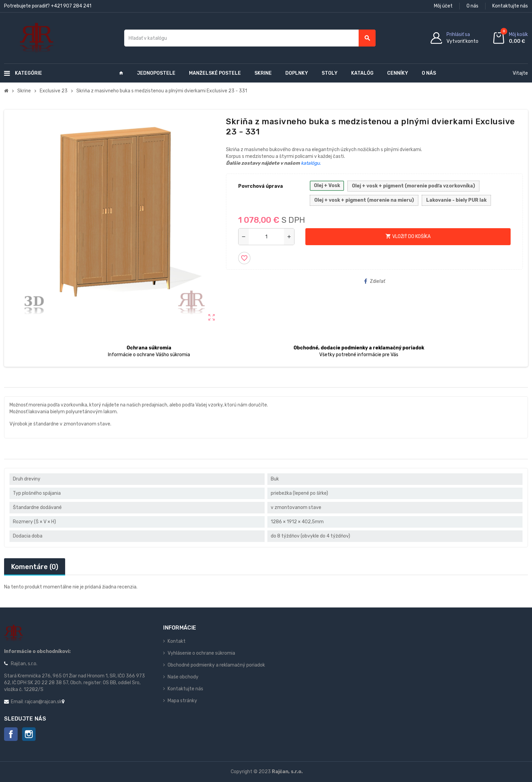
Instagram (29, 734)
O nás (472, 6)
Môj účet (443, 6)
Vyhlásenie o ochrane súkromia (201, 653)
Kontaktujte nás (510, 6)
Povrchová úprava (261, 186)
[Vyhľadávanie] (250, 38)
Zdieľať (375, 281)
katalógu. (311, 163)
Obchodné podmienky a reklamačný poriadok (216, 665)
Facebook (11, 734)
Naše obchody (183, 677)
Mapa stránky (182, 701)
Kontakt (177, 641)
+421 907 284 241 (71, 6)
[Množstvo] (266, 237)
